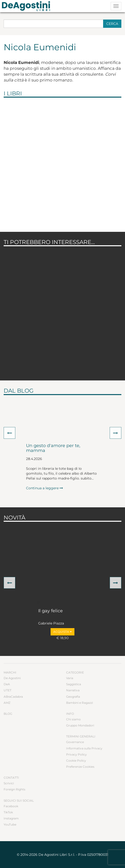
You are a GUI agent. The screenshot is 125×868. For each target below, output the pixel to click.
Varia (70, 678)
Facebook (11, 806)
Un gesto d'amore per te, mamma (53, 448)
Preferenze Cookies (80, 767)
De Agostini (12, 678)
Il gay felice (50, 611)
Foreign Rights (14, 789)
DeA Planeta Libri (27, 6)
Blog (8, 714)
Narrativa (73, 690)
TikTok (8, 812)
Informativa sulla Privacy (84, 748)
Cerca (112, 24)
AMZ (7, 703)
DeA (7, 684)
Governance (75, 742)
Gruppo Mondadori (80, 725)
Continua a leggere (45, 488)
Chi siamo (73, 719)
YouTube (10, 824)
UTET (8, 690)
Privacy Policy (76, 754)
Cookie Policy (76, 761)
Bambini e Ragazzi (80, 703)
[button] (9, 433)
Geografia (73, 697)
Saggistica (74, 684)
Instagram (11, 818)
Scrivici (9, 783)
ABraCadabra (13, 697)
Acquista (62, 632)
